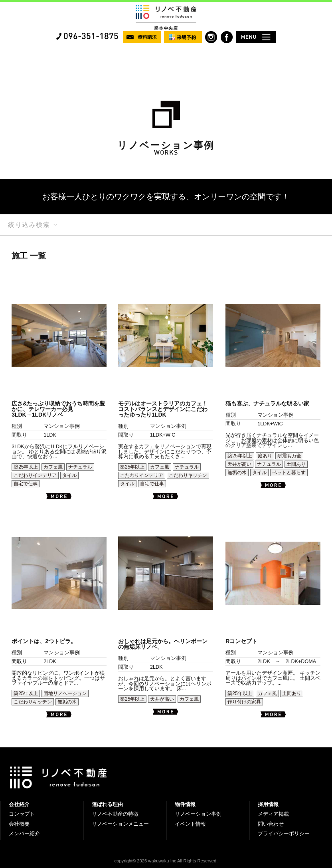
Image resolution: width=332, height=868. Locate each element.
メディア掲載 (273, 814)
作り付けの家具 (244, 702)
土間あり (296, 464)
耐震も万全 (289, 456)
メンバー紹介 (24, 833)
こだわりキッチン (188, 475)
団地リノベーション (65, 693)
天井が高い (239, 464)
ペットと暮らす (289, 473)
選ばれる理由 (107, 804)
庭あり (265, 456)
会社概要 (19, 824)
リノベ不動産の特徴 (115, 814)
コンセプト (22, 814)
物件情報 (185, 804)
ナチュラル (80, 467)
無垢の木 (237, 473)
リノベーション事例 (198, 814)
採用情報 (268, 804)
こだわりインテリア (35, 475)
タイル (69, 475)
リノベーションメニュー (120, 824)
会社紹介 (19, 804)
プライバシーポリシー (284, 833)
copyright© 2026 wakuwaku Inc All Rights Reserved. (166, 861)
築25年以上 (26, 467)
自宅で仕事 (26, 484)
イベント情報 (190, 824)
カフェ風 (53, 467)
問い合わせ (271, 824)
